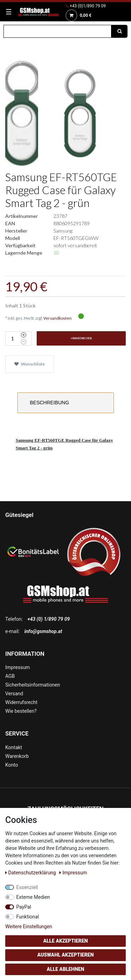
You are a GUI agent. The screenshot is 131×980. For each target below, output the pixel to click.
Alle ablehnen (65, 969)
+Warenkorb (81, 338)
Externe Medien (33, 897)
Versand (14, 694)
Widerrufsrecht (21, 702)
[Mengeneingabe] (12, 338)
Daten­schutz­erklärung (31, 873)
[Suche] (119, 31)
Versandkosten (57, 318)
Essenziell (27, 887)
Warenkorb (17, 756)
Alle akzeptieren (66, 941)
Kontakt (14, 747)
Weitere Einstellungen (29, 926)
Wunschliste (30, 364)
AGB (10, 676)
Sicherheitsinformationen (33, 685)
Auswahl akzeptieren (66, 955)
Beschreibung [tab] (50, 403)
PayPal (24, 907)
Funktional (28, 917)
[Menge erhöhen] (24, 335)
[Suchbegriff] (57, 31)
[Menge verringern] (24, 342)
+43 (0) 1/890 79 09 (48, 619)
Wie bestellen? (21, 711)
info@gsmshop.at (43, 631)
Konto (12, 765)
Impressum (17, 667)
